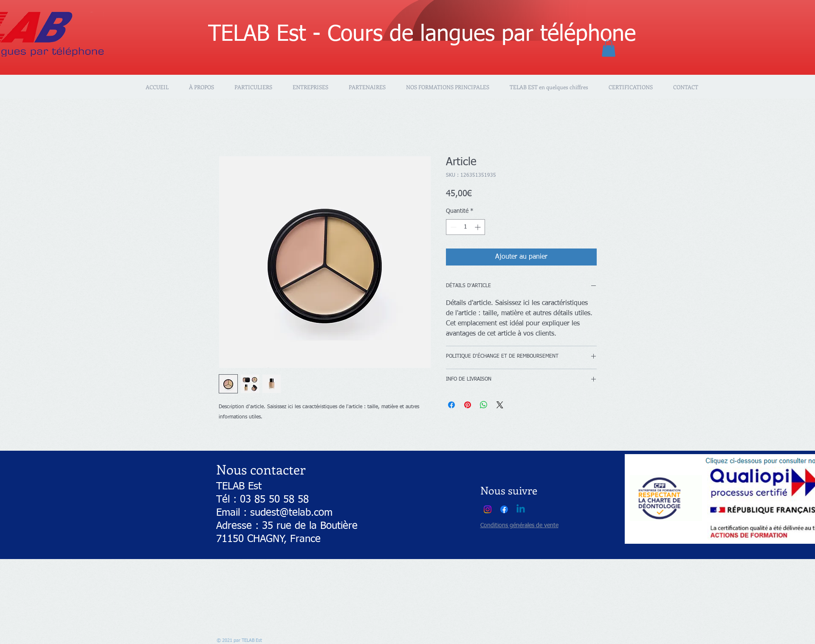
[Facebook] (504, 509)
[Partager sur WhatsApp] (484, 405)
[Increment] (478, 227)
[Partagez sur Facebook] (451, 405)
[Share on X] (500, 405)
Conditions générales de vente (519, 525)
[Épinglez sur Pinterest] (468, 405)
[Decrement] (453, 227)
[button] (609, 48)
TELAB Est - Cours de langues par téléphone (422, 34)
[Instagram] (488, 509)
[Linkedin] (521, 509)
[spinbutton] (465, 227)
